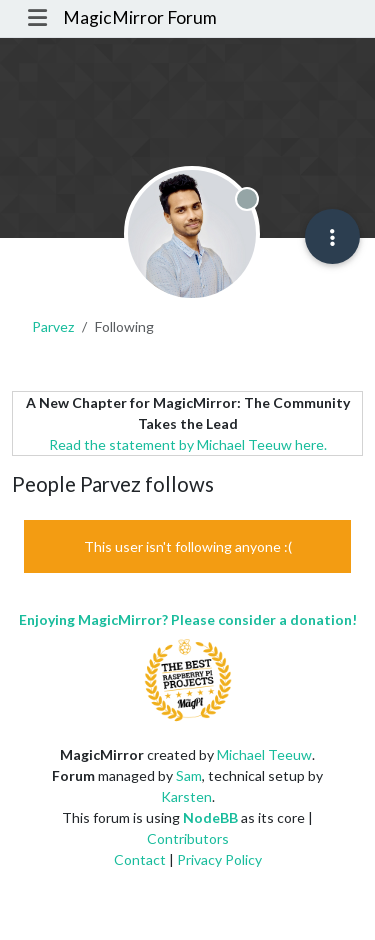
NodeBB (210, 817)
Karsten (186, 796)
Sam (189, 775)
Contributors (188, 838)
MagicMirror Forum (140, 17)
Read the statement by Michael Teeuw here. (188, 444)
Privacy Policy (219, 859)
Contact (140, 859)
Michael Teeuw (264, 754)
